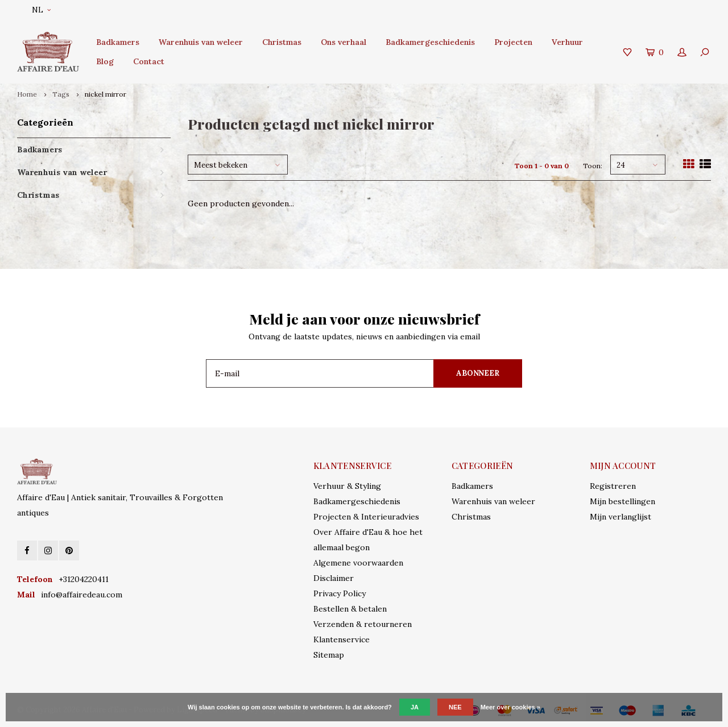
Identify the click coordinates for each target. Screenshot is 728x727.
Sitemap (329, 655)
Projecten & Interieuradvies (366, 517)
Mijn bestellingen (622, 501)
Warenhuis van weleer (201, 42)
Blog (105, 61)
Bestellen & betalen (350, 609)
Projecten (513, 42)
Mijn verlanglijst (621, 517)
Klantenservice (342, 639)
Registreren (613, 486)
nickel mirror (106, 94)
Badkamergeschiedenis (430, 42)
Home (27, 94)
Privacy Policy (340, 593)
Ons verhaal (344, 42)
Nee (455, 707)
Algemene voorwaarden (358, 563)
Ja (415, 707)
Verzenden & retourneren (363, 624)
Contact (149, 61)
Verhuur (567, 42)
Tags (61, 94)
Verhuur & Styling (347, 486)
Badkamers (118, 42)
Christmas (282, 42)
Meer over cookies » (510, 707)
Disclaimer (334, 578)
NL (41, 10)
